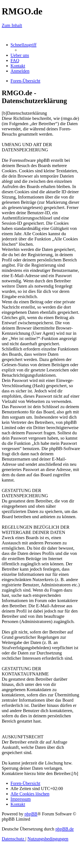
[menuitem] (20, 55)
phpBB (31, 814)
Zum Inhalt (12, 25)
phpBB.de (65, 829)
